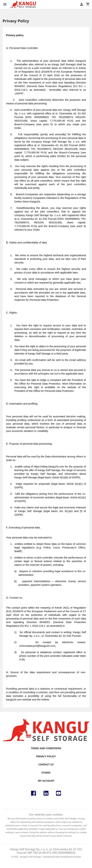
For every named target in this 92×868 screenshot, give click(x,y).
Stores (46, 773)
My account (46, 781)
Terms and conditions (46, 748)
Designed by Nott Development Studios (62, 857)
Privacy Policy (46, 756)
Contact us (46, 764)
